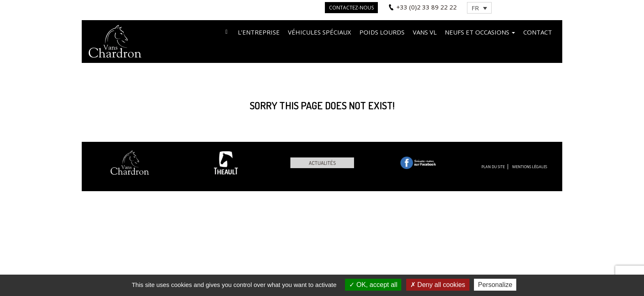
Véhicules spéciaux (320, 32)
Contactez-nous (351, 8)
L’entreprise (259, 32)
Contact (538, 32)
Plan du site (493, 167)
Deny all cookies (438, 285)
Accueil (227, 31)
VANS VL (425, 32)
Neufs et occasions (480, 32)
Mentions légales (530, 167)
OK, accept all (373, 285)
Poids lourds (382, 32)
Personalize (495, 285)
